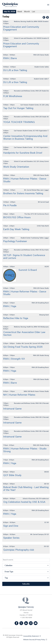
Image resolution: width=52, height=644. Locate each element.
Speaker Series (11, 538)
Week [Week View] (20, 12)
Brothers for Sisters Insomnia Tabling (23, 194)
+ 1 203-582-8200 (26, 618)
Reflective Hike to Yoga (16, 318)
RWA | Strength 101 (14, 359)
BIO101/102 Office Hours (17, 218)
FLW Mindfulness (13, 96)
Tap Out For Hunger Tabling (18, 108)
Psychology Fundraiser (15, 241)
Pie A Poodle (10, 206)
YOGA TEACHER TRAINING (19, 122)
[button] (26, 565)
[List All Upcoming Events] (33, 12)
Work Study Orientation (16, 167)
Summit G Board (28, 270)
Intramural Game (12, 409)
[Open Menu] (48, 5)
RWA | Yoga (10, 306)
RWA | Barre (10, 58)
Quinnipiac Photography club (19, 550)
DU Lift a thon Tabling (15, 70)
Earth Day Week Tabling (16, 229)
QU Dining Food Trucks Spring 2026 (23, 347)
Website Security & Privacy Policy (35, 640)
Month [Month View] (27, 12)
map (46, 190)
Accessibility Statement (32, 636)
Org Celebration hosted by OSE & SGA (24, 502)
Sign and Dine (11, 526)
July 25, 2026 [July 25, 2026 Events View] (9, 12)
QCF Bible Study (12, 475)
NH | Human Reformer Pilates (19, 395)
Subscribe (26, 584)
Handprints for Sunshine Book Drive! (23, 153)
